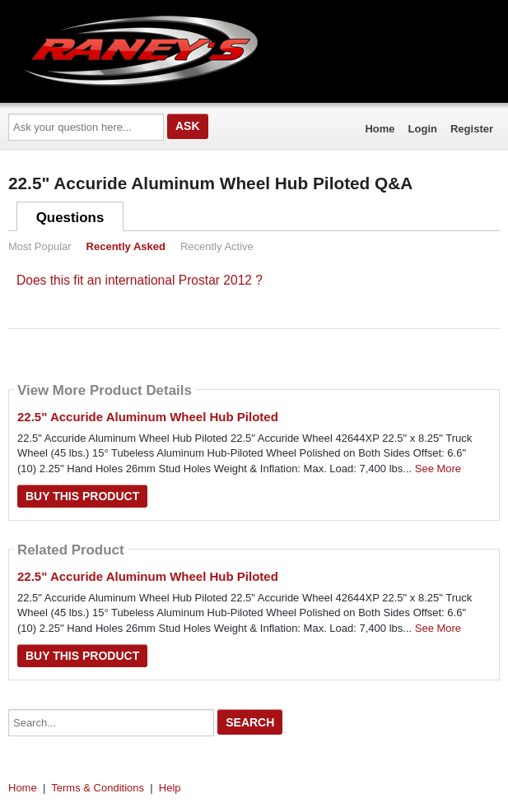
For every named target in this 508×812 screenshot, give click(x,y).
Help (170, 788)
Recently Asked (126, 246)
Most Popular (40, 246)
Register (472, 129)
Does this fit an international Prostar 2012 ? (140, 280)
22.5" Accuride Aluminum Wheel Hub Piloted (148, 417)
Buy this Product (82, 496)
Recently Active (217, 246)
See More (438, 469)
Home (380, 129)
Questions (70, 218)
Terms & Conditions (98, 788)
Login (423, 129)
